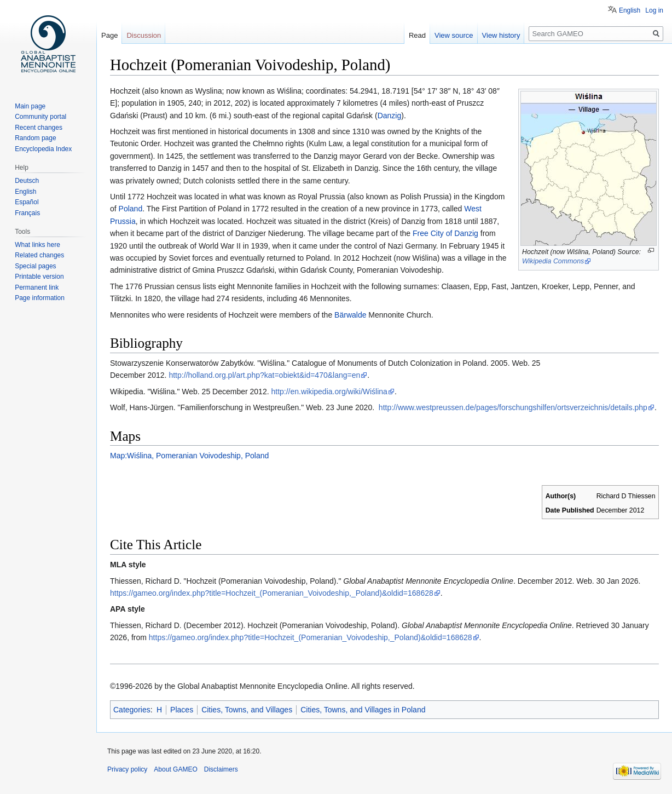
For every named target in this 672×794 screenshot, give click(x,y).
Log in (654, 10)
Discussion (144, 35)
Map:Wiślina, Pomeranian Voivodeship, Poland (189, 456)
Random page (35, 138)
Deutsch (27, 181)
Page (109, 35)
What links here (37, 245)
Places (182, 710)
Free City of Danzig (445, 233)
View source (454, 35)
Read (417, 35)
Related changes (39, 255)
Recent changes (39, 128)
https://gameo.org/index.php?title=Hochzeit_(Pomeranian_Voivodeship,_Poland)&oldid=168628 (272, 593)
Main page (30, 106)
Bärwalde (350, 315)
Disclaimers (221, 769)
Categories (132, 710)
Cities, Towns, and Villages (247, 710)
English (630, 10)
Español (27, 202)
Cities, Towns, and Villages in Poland (363, 710)
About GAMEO (175, 769)
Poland (131, 209)
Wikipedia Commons (553, 261)
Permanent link (37, 287)
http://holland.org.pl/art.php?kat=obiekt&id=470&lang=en (264, 375)
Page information (40, 298)
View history (501, 35)
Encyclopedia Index (43, 149)
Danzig (390, 116)
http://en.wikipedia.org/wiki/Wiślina (329, 392)
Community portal (40, 117)
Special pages (35, 266)
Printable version (39, 277)
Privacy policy (127, 769)
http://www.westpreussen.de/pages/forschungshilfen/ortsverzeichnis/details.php (513, 407)
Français (27, 213)
